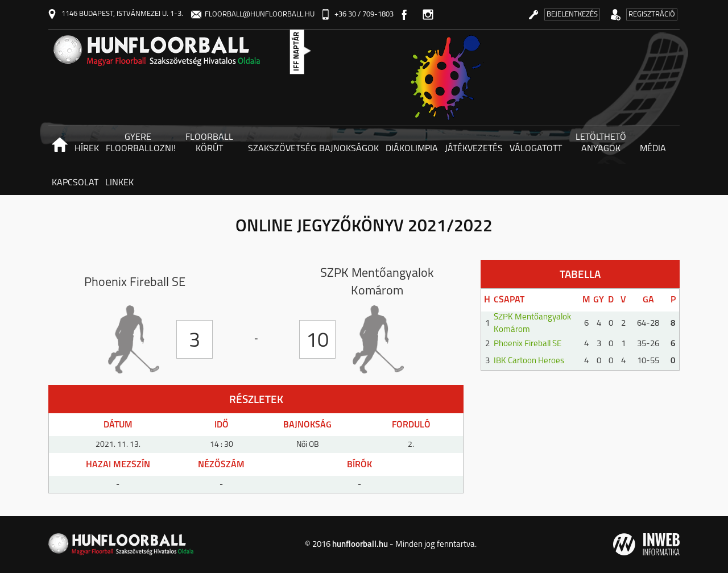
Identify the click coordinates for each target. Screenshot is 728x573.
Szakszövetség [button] (282, 149)
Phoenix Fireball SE (528, 344)
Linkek (119, 183)
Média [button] (653, 149)
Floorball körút (209, 143)
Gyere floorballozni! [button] (140, 143)
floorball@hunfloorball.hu (253, 14)
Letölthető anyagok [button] (601, 143)
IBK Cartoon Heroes (529, 361)
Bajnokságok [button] (349, 149)
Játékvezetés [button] (474, 149)
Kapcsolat (75, 183)
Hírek (87, 149)
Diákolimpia (412, 149)
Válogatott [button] (536, 149)
